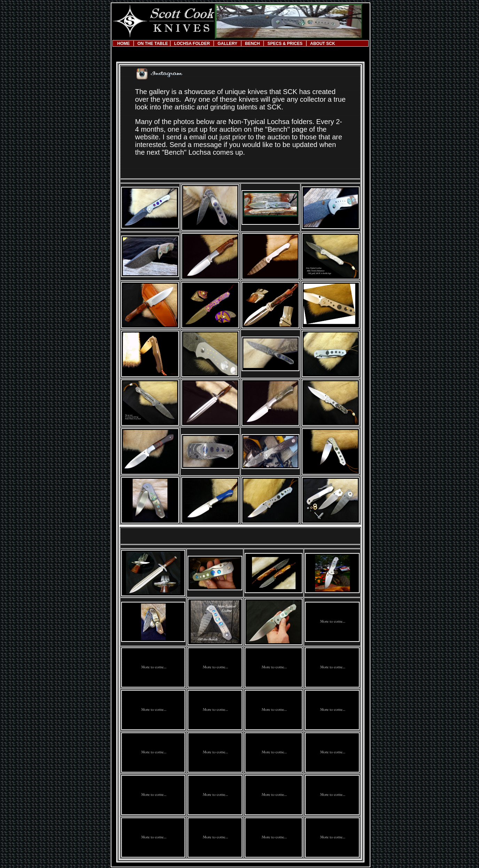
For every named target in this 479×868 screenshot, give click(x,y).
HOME (124, 44)
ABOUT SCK (323, 44)
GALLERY (227, 44)
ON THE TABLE (153, 44)
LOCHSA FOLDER (192, 44)
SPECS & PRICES (285, 44)
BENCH (253, 44)
